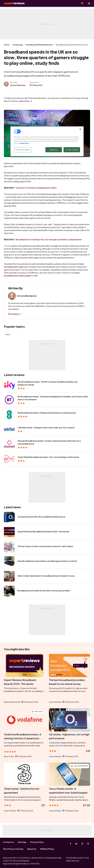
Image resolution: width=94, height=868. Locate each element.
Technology (18, 45)
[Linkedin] (76, 844)
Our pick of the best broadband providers (36, 188)
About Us (32, 849)
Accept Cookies (72, 150)
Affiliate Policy (47, 849)
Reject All (54, 150)
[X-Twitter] (82, 844)
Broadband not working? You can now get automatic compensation (49, 239)
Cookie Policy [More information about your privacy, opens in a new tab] (24, 143)
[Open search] (82, 3)
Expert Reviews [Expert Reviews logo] (12, 3)
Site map (22, 842)
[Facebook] (70, 844)
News (8, 334)
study (11, 212)
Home (6, 45)
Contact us (8, 842)
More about (14, 314)
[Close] (80, 129)
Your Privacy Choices (13, 849)
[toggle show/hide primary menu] (89, 3)
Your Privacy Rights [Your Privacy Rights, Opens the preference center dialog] (23, 150)
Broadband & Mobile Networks (39, 45)
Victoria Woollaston (18, 85)
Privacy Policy (37, 842)
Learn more (24, 101)
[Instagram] (88, 844)
